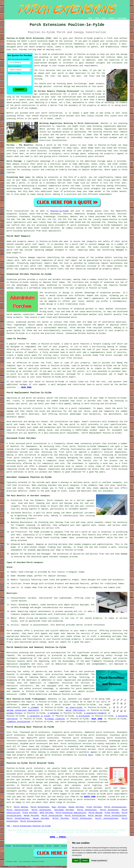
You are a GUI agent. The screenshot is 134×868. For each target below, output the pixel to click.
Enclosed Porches (64, 810)
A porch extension (38, 41)
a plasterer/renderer (95, 713)
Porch (9, 211)
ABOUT (104, 18)
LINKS (97, 18)
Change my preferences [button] (99, 861)
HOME (90, 18)
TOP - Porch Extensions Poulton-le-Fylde (29, 826)
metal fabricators (76, 710)
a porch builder (61, 705)
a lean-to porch (70, 344)
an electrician (74, 707)
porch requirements (117, 794)
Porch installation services (76, 744)
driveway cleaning (55, 719)
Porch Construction (17, 810)
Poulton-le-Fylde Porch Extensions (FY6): (29, 38)
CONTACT (112, 18)
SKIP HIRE (97, 719)
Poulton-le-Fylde (60, 211)
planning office (15, 116)
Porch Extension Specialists (71, 813)
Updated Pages (39, 846)
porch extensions (80, 225)
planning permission (50, 94)
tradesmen (24, 705)
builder (69, 54)
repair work (13, 260)
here (91, 755)
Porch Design (21, 807)
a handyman (53, 713)
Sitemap (8, 846)
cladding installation (18, 722)
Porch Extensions (40, 807)
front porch (69, 446)
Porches (49, 846)
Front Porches (94, 807)
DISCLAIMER (122, 18)
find (15, 732)
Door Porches (59, 807)
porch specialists (16, 222)
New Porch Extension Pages (23, 846)
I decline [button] (85, 861)
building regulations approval (110, 129)
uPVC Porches (46, 813)
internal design (62, 86)
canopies (18, 631)
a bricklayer (83, 716)
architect (68, 63)
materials (81, 73)
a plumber (34, 707)
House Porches (76, 807)
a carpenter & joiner (39, 716)
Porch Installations (115, 807)
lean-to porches (47, 774)
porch (50, 145)
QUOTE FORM (90, 797)
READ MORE (26, 387)
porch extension (53, 755)
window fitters (15, 713)
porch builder (67, 116)
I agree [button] (76, 861)
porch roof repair (35, 244)
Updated (56, 846)
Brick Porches (61, 818)
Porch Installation (52, 816)
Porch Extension (109, 810)
